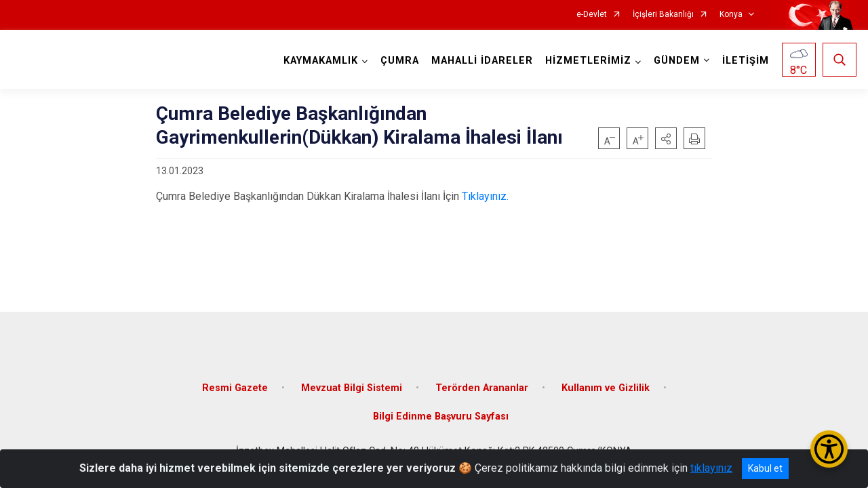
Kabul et (765, 468)
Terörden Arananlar (482, 388)
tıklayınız (711, 468)
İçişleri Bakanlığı (663, 15)
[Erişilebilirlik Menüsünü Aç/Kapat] (829, 449)
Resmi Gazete (235, 388)
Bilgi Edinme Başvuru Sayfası (441, 416)
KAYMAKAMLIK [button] (321, 61)
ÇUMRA (400, 61)
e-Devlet (592, 15)
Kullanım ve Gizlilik (606, 388)
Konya (731, 15)
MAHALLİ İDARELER (482, 61)
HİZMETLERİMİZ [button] (588, 61)
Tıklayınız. (485, 196)
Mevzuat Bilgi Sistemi (352, 388)
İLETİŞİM (746, 61)
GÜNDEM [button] (677, 61)
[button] (666, 138)
